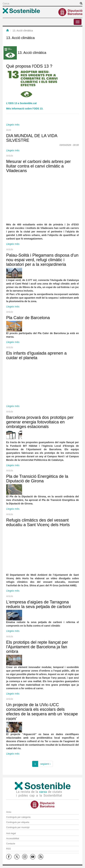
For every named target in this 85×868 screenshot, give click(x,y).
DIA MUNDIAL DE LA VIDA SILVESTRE (32, 138)
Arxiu (9, 812)
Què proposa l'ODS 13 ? (29, 66)
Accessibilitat (13, 839)
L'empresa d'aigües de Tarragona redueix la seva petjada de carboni (39, 604)
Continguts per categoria (18, 817)
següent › (45, 764)
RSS (8, 849)
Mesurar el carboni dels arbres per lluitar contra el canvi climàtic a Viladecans (39, 166)
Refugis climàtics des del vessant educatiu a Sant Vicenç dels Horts (38, 522)
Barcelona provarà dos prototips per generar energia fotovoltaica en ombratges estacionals (40, 422)
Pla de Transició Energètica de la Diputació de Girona (37, 479)
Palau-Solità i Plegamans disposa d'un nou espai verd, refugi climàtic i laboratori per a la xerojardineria (42, 260)
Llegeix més (13, 125)
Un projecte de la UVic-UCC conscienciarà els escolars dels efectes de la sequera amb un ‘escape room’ (42, 712)
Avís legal (11, 833)
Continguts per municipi (18, 827)
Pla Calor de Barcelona (28, 318)
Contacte (11, 844)
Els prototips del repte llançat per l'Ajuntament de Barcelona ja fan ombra (37, 647)
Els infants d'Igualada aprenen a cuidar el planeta (36, 355)
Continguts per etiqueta (18, 822)
